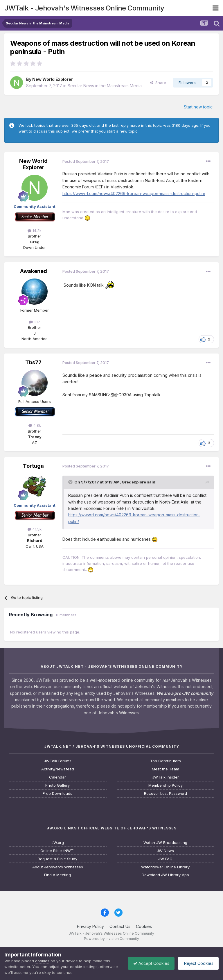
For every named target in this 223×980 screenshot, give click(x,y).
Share (158, 83)
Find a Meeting (57, 875)
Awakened (34, 271)
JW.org (58, 843)
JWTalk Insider (166, 777)
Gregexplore (134, 482)
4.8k (35, 425)
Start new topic (198, 107)
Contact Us (120, 926)
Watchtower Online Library (165, 867)
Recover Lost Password (166, 794)
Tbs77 (33, 362)
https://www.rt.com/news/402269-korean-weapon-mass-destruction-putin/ (134, 193)
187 (35, 322)
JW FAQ (165, 859)
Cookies (144, 926)
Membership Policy (166, 785)
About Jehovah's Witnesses (58, 867)
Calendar (57, 777)
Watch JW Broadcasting (165, 843)
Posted (86, 161)
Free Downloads (57, 794)
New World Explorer (53, 79)
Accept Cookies (148, 963)
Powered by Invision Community (111, 939)
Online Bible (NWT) (57, 851)
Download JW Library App (165, 875)
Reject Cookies (197, 963)
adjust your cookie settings (73, 967)
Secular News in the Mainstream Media (105, 86)
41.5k (35, 529)
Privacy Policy (90, 926)
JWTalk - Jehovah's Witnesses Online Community (84, 8)
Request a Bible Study (57, 859)
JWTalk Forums (58, 761)
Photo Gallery (57, 785)
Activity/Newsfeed (58, 769)
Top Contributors (166, 761)
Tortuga (33, 466)
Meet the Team (166, 769)
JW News (165, 851)
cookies (42, 961)
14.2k (35, 231)
